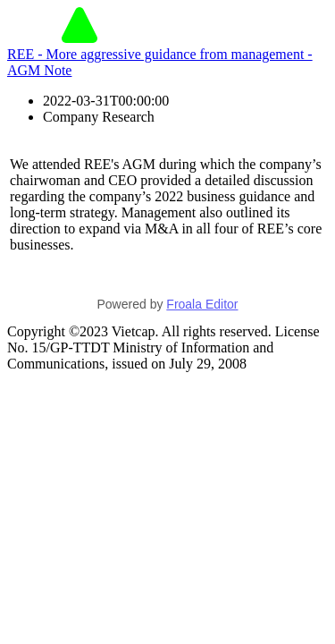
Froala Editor (202, 304)
